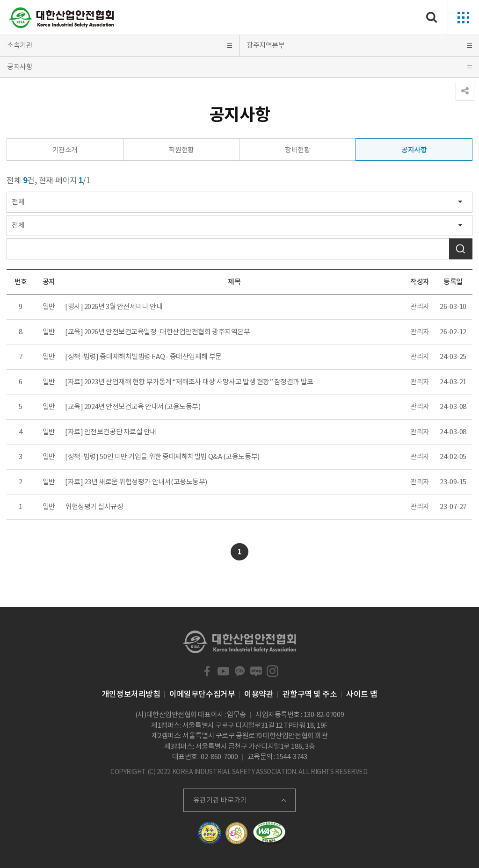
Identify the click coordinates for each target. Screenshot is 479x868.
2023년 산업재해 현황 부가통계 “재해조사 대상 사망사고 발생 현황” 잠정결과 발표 (199, 382)
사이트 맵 (362, 694)
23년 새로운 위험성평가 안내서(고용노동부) (146, 482)
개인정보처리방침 (131, 694)
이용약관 (259, 694)
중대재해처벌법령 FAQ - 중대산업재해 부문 (160, 356)
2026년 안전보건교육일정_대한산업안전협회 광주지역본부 (167, 332)
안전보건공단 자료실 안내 (120, 432)
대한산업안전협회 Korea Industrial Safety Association (62, 18)
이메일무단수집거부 (202, 694)
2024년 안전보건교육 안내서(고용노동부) (142, 406)
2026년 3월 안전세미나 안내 (123, 306)
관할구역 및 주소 (310, 694)
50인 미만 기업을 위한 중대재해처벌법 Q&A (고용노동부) (179, 456)
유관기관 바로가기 (220, 800)
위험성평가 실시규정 (94, 506)
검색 (461, 249)
